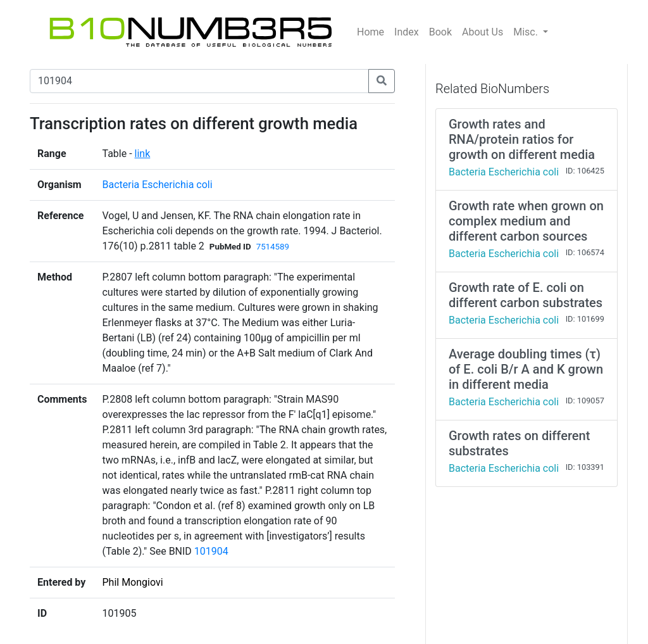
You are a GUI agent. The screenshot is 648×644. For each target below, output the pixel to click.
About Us (483, 32)
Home (371, 32)
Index (407, 32)
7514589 (273, 247)
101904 (211, 551)
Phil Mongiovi (132, 582)
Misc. (527, 32)
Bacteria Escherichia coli (157, 185)
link (143, 154)
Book (440, 32)
